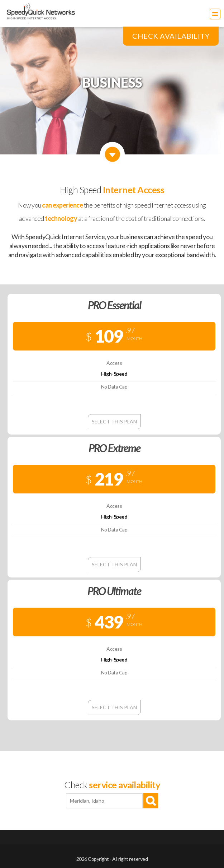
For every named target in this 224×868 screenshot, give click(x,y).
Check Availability (171, 36)
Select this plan (114, 421)
